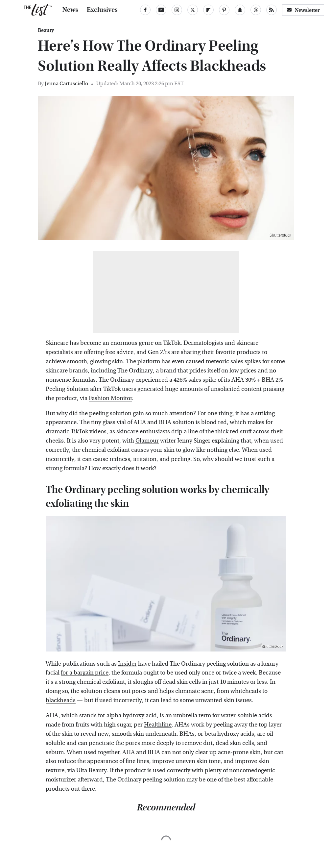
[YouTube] (161, 10)
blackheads (61, 700)
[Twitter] (193, 10)
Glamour (147, 441)
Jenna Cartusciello (66, 83)
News (70, 10)
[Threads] (256, 10)
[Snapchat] (240, 10)
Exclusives (102, 10)
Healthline (158, 725)
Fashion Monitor (110, 398)
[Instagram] (177, 10)
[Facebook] (145, 10)
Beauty (46, 30)
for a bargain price (85, 673)
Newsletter (303, 10)
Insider (127, 664)
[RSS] (272, 10)
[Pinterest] (224, 10)
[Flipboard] (208, 10)
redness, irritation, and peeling (150, 459)
